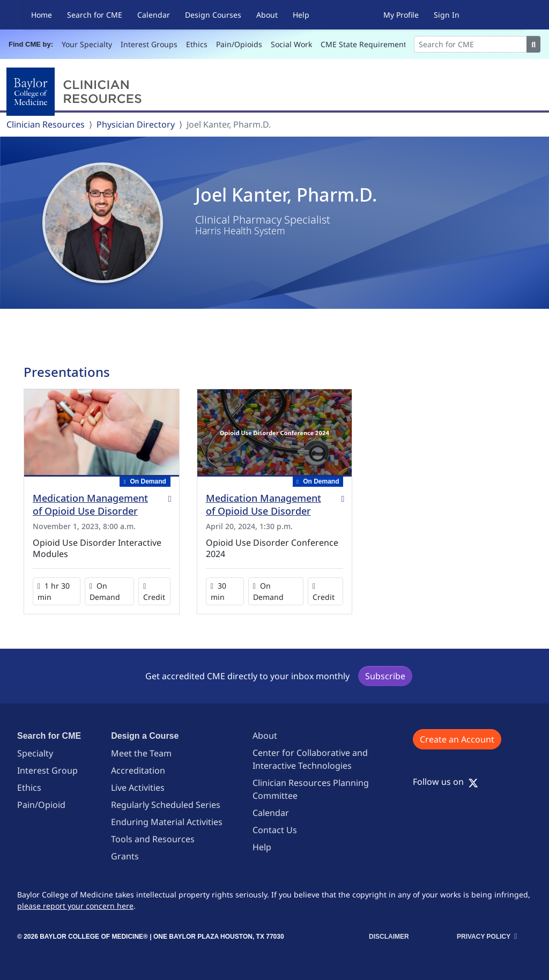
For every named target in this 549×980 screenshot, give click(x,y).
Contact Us (275, 830)
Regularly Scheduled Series (166, 805)
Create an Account (457, 739)
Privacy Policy (484, 937)
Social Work (291, 44)
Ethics (197, 44)
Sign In (447, 15)
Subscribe (385, 676)
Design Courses (213, 15)
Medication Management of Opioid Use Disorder (90, 504)
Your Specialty (87, 44)
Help (301, 15)
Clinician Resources (46, 124)
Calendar (154, 15)
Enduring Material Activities (167, 822)
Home (42, 15)
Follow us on (446, 782)
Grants (125, 856)
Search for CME (95, 15)
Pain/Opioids (239, 44)
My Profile (401, 15)
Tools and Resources (153, 839)
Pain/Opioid (41, 805)
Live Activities (138, 788)
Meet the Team (141, 753)
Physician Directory (136, 124)
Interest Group (47, 770)
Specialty (35, 753)
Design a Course (145, 736)
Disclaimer (389, 937)
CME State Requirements (365, 44)
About (267, 15)
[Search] (471, 44)
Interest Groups (149, 44)
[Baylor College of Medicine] (76, 92)
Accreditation (138, 770)
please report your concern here (75, 906)
